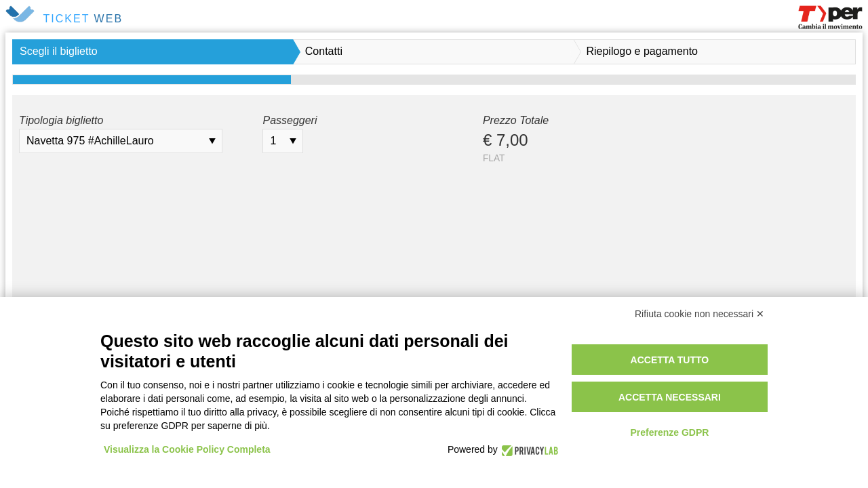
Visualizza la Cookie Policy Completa (187, 449)
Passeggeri (290, 120)
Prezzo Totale (516, 120)
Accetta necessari (670, 397)
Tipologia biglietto (61, 120)
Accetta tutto (670, 360)
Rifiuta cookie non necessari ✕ (699, 314)
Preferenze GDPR (669, 432)
